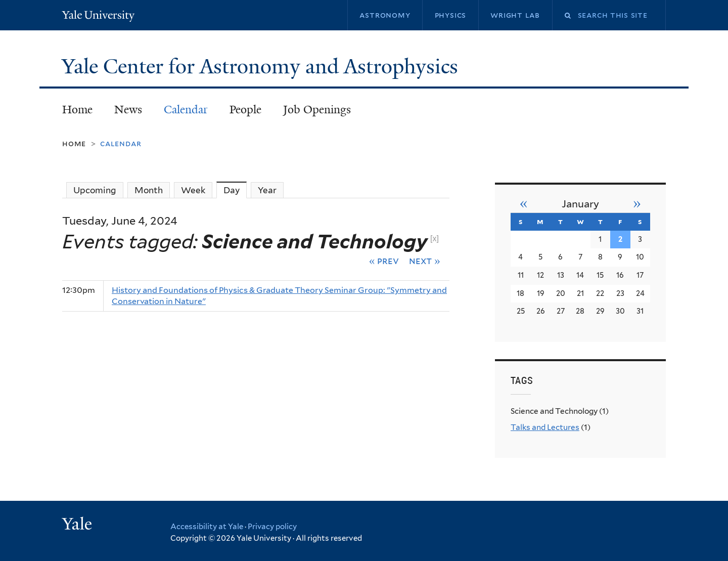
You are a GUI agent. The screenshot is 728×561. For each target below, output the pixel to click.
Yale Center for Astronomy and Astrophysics (262, 66)
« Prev (384, 261)
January (580, 204)
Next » (425, 261)
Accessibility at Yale (207, 527)
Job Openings (317, 110)
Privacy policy (272, 527)
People (245, 110)
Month (149, 190)
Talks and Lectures (545, 427)
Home (77, 110)
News (128, 110)
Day (235, 190)
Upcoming (95, 190)
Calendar (186, 110)
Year (267, 190)
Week (193, 190)
